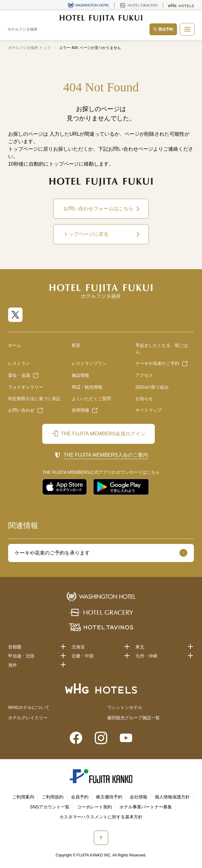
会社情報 (139, 797)
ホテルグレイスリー (28, 718)
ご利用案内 (23, 797)
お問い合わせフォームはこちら (98, 209)
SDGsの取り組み (152, 387)
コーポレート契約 (94, 807)
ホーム (15, 345)
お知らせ (144, 399)
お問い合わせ (21, 410)
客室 (76, 345)
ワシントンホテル (125, 707)
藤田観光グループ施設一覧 (134, 718)
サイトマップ (149, 410)
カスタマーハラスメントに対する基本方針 (101, 817)
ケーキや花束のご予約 (157, 363)
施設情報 (80, 375)
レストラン (19, 363)
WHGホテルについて (29, 707)
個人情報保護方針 (172, 797)
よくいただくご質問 (91, 399)
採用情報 (80, 410)
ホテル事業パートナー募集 (146, 807)
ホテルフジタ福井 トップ (29, 48)
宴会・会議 (19, 375)
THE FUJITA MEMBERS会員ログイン (103, 434)
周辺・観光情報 (87, 387)
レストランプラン (89, 363)
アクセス (144, 375)
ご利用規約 (53, 797)
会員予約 (80, 797)
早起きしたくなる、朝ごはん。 (162, 349)
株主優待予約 (109, 797)
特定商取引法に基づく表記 (34, 399)
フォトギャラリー (26, 387)
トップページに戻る (86, 234)
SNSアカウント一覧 (50, 807)
